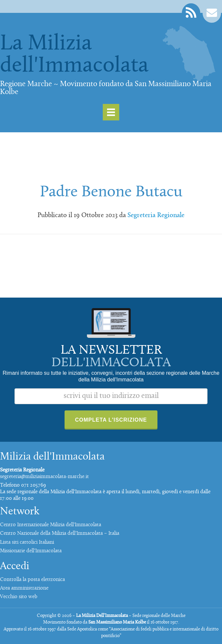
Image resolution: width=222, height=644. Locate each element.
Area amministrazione (24, 588)
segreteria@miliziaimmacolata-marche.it (44, 477)
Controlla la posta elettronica (32, 580)
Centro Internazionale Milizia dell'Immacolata (51, 525)
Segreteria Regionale (156, 215)
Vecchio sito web (19, 597)
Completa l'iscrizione (111, 420)
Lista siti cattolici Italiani (27, 542)
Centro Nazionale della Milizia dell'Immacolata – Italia (60, 533)
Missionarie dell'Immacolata (31, 551)
